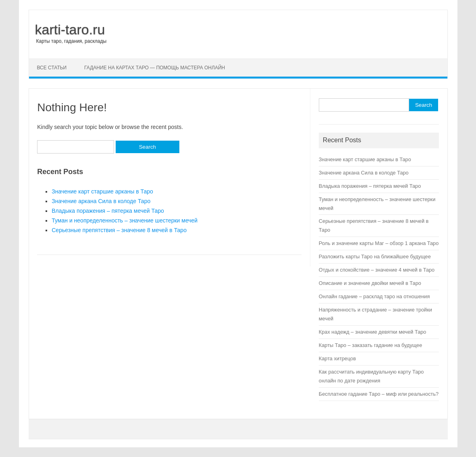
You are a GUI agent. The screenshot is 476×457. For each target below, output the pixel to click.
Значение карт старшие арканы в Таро (102, 191)
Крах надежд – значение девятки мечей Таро (373, 332)
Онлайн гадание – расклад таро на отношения (374, 296)
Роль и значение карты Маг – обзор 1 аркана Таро (379, 243)
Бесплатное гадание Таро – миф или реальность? (379, 394)
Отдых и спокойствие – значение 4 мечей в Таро (377, 270)
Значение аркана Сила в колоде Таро (101, 201)
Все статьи (52, 68)
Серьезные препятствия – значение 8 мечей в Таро (119, 230)
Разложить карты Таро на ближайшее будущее (375, 257)
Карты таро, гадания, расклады (72, 41)
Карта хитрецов (337, 358)
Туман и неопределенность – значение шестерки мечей (125, 220)
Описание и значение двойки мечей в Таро (370, 283)
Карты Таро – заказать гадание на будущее (370, 345)
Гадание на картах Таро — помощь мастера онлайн (155, 68)
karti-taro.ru (70, 29)
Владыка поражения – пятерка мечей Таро (108, 211)
